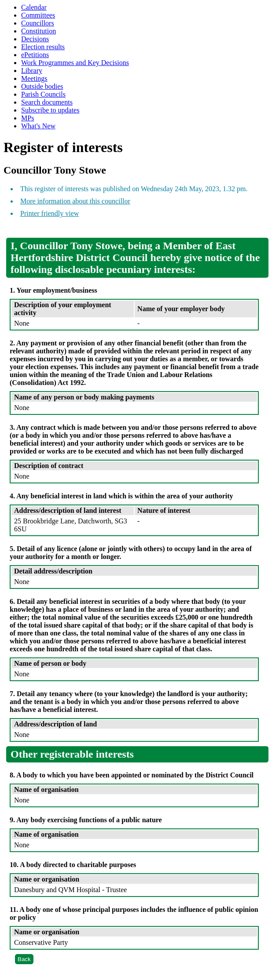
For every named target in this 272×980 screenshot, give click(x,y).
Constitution (39, 31)
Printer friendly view (50, 213)
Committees (38, 15)
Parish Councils (43, 94)
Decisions (35, 39)
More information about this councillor (75, 201)
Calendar (34, 7)
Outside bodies (42, 86)
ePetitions (35, 55)
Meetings (34, 78)
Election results (43, 47)
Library (32, 71)
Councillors (38, 23)
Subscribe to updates (50, 110)
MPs (28, 118)
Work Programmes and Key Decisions (75, 63)
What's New (38, 126)
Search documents (47, 102)
